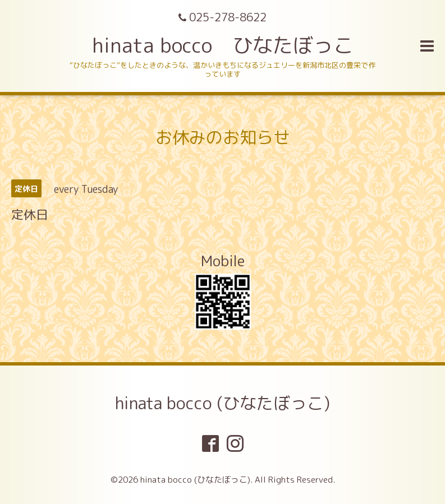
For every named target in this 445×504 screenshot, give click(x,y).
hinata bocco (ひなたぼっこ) (222, 403)
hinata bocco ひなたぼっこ (223, 45)
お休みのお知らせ (223, 137)
